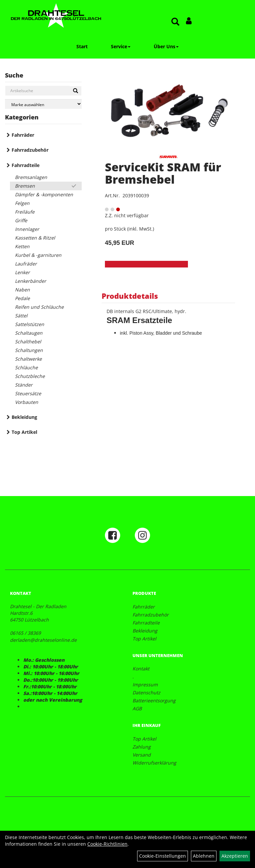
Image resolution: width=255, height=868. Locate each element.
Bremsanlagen (31, 177)
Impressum (145, 685)
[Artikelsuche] (175, 22)
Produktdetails (130, 296)
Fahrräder (23, 135)
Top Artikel (24, 432)
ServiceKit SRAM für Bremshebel (163, 173)
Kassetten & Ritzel (35, 238)
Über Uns (166, 46)
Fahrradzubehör (30, 150)
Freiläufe (25, 212)
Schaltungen (29, 350)
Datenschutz (146, 693)
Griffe (21, 220)
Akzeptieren (235, 856)
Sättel (21, 316)
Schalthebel (28, 342)
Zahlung (142, 747)
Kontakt (141, 669)
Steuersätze (28, 393)
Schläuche (26, 367)
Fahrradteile (26, 165)
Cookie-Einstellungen (163, 856)
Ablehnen (204, 856)
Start (82, 46)
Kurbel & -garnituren (38, 255)
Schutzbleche (30, 376)
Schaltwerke (28, 359)
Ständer (24, 385)
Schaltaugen (29, 333)
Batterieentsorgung (154, 700)
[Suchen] (76, 91)
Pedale (22, 298)
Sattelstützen (30, 324)
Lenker (22, 272)
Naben (22, 290)
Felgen (22, 203)
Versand (142, 755)
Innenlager (27, 229)
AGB (137, 708)
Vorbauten (27, 402)
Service (121, 46)
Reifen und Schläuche (39, 307)
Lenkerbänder (31, 281)
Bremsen (25, 186)
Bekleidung (24, 417)
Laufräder (26, 264)
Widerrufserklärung (154, 763)
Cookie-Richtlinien (107, 844)
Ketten (22, 246)
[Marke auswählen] (43, 104)
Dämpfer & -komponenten (44, 194)
